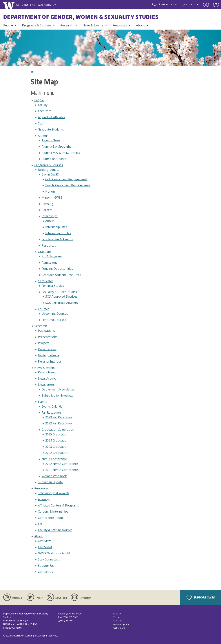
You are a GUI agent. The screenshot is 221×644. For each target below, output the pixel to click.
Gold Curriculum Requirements (66, 179)
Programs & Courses (37, 25)
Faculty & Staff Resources (55, 530)
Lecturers (45, 111)
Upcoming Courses (55, 314)
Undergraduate (49, 170)
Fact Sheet (45, 547)
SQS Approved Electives (61, 296)
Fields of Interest (50, 361)
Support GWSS (201, 598)
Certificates (46, 281)
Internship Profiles (58, 233)
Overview (44, 541)
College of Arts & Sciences (163, 4)
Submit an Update (54, 159)
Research (67, 25)
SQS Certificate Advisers (62, 303)
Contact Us (45, 572)
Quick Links (189, 4)
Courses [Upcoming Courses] (44, 309)
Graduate (44, 252)
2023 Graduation (57, 447)
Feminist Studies (53, 286)
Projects (44, 343)
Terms (117, 617)
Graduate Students (51, 129)
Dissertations (47, 349)
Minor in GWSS (52, 198)
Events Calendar (53, 406)
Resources (120, 25)
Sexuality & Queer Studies (59, 292)
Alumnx (43, 136)
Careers (47, 210)
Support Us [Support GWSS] (46, 566)
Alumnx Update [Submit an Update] (121, 624)
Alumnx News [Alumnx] (51, 140)
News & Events (93, 25)
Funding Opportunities (57, 269)
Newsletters (46, 385)
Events (43, 402)
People (8, 25)
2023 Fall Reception (59, 417)
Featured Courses (54, 320)
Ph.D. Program (52, 256)
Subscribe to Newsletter (58, 395)
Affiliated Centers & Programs (58, 505)
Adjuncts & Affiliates (52, 117)
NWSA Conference (54, 459)
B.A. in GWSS (50, 174)
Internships (50, 216)
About (140, 25)
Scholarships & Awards (57, 239)
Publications (46, 331)
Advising (47, 204)
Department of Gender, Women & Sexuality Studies (81, 17)
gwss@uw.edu (66, 621)
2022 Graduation (57, 453)
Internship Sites (56, 227)
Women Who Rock (54, 476)
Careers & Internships (53, 511)
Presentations (48, 337)
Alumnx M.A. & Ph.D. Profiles (61, 153)
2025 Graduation (57, 434)
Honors (51, 191)
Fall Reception (51, 413)
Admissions (49, 263)
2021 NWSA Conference (62, 470)
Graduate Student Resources (61, 275)
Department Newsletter (58, 389)
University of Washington (24, 636)
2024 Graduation (57, 440)
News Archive (47, 379)
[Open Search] (216, 5)
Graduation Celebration (58, 430)
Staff (41, 123)
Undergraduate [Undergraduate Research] (49, 355)
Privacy (117, 614)
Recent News (47, 372)
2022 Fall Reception (59, 423)
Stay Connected (49, 559)
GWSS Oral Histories (54, 553)
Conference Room (50, 518)
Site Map (118, 621)
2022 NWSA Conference (62, 464)
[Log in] (206, 5)
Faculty (43, 105)
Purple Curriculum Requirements (68, 185)
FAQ (41, 524)
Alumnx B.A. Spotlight (56, 146)
